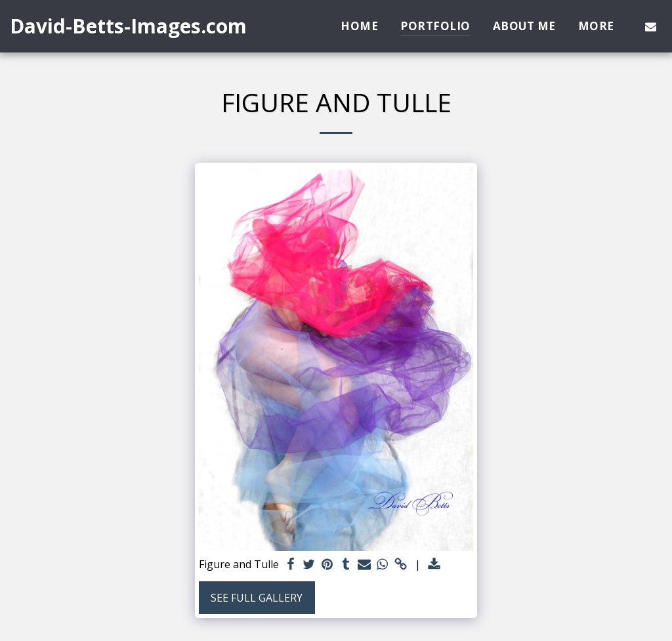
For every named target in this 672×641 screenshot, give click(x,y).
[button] (651, 26)
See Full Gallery (257, 598)
